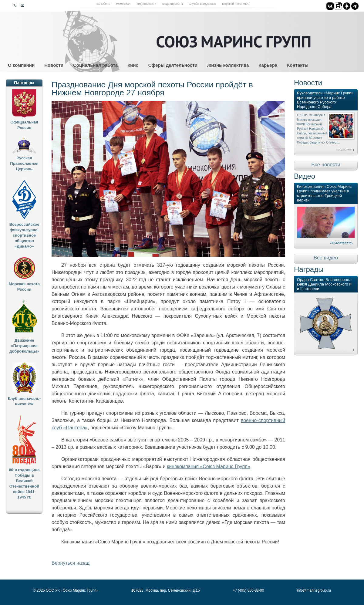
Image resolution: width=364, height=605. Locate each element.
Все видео (326, 258)
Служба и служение (203, 4)
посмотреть (342, 243)
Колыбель (103, 4)
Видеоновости (146, 4)
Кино (133, 65)
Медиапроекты (173, 4)
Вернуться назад (71, 563)
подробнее (344, 149)
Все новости (326, 165)
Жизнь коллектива (228, 65)
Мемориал (123, 4)
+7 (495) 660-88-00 (248, 590)
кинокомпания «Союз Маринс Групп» (209, 466)
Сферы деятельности (173, 65)
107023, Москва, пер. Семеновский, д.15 (166, 590)
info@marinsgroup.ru (314, 590)
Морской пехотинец (236, 4)
